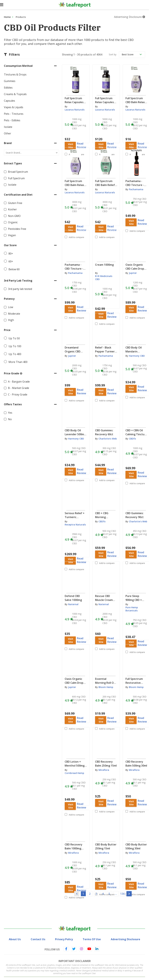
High (11, 320)
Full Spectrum (16, 178)
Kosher (12, 209)
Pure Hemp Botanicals (132, 609)
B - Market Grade (19, 388)
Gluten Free (15, 203)
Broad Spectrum (18, 172)
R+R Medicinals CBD (104, 278)
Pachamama (136, 189)
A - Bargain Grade (19, 382)
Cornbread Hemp (74, 773)
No (10, 419)
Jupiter (133, 273)
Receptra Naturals (75, 525)
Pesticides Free (17, 229)
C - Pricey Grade (18, 394)
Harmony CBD (137, 356)
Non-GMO (14, 216)
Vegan (12, 235)
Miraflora (104, 770)
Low (11, 307)
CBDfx (132, 439)
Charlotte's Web (108, 439)
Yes (10, 413)
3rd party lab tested (20, 289)
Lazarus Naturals (75, 110)
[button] (31, 66)
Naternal (73, 604)
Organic (13, 222)
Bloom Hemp (106, 687)
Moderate (14, 314)
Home (7, 17)
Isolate (12, 185)
